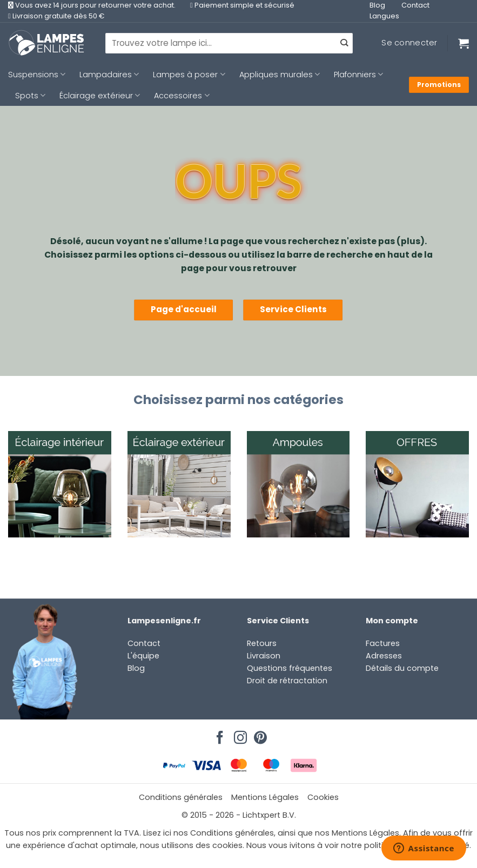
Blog (377, 5)
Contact (415, 5)
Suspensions (37, 75)
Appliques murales (280, 75)
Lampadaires (109, 75)
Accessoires (182, 96)
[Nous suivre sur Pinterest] (259, 735)
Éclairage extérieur (100, 96)
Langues (384, 16)
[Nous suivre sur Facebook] (218, 735)
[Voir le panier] (463, 43)
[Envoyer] (344, 43)
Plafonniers (358, 75)
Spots (30, 96)
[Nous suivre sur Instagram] (239, 735)
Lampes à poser (189, 75)
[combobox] (229, 43)
